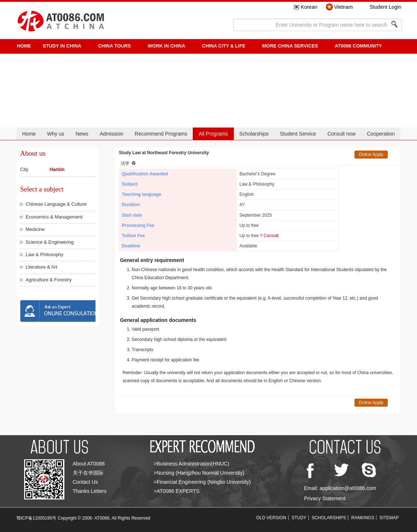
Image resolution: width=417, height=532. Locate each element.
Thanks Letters (90, 491)
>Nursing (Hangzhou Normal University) (199, 473)
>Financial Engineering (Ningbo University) (202, 482)
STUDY (299, 518)
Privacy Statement (325, 498)
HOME (24, 46)
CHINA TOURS (114, 46)
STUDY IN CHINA (62, 46)
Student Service (298, 134)
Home (29, 134)
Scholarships (254, 134)
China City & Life (223, 46)
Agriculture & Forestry (49, 280)
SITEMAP (389, 518)
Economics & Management (54, 217)
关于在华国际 (88, 473)
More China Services (290, 46)
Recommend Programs (161, 134)
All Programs (213, 134)
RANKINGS (363, 518)
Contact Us (85, 482)
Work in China (167, 46)
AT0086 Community (358, 46)
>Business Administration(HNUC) (191, 464)
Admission (111, 134)
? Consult (269, 236)
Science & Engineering (50, 242)
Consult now (341, 134)
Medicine (35, 229)
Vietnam (343, 7)
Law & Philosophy (44, 254)
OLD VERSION (271, 518)
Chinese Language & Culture (56, 204)
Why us (56, 134)
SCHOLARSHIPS (329, 518)
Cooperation (381, 134)
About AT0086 (89, 464)
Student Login (386, 7)
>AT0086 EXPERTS (176, 491)
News (82, 134)
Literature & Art (42, 267)
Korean (309, 7)
